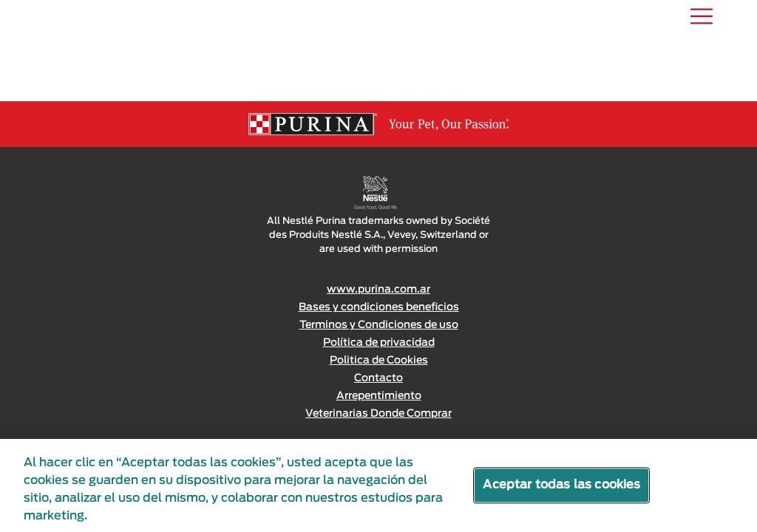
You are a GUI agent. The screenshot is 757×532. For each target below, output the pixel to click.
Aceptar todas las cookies (561, 485)
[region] (378, 485)
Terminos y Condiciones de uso (379, 325)
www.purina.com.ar (378, 290)
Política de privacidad (379, 343)
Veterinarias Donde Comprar (378, 414)
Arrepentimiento (379, 396)
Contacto (378, 378)
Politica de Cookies (379, 361)
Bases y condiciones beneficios (379, 307)
